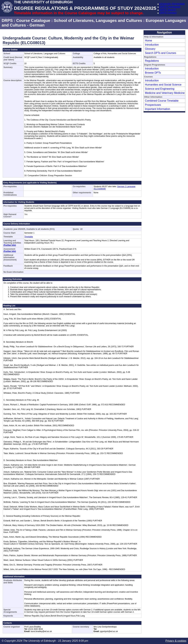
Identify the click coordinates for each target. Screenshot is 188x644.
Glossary (150, 49)
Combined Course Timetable (162, 101)
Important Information (158, 109)
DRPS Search (168, 10)
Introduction (152, 45)
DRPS (7, 20)
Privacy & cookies (176, 641)
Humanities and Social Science (163, 85)
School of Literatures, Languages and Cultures (98, 20)
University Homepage (172, 4)
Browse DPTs (153, 73)
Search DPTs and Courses (161, 53)
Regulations (152, 61)
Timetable (29, 237)
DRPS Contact (168, 13)
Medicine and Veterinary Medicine (165, 93)
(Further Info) (10, 245)
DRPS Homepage (170, 7)
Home (148, 41)
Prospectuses (153, 105)
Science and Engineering (160, 89)
